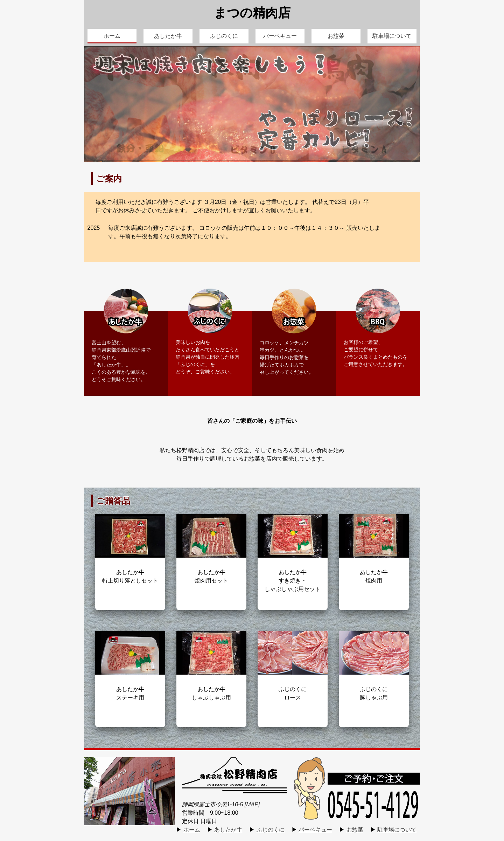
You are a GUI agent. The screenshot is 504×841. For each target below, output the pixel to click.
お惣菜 (336, 36)
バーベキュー (280, 36)
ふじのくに (224, 36)
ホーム (112, 36)
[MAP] (252, 804)
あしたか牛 (168, 36)
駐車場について (392, 36)
